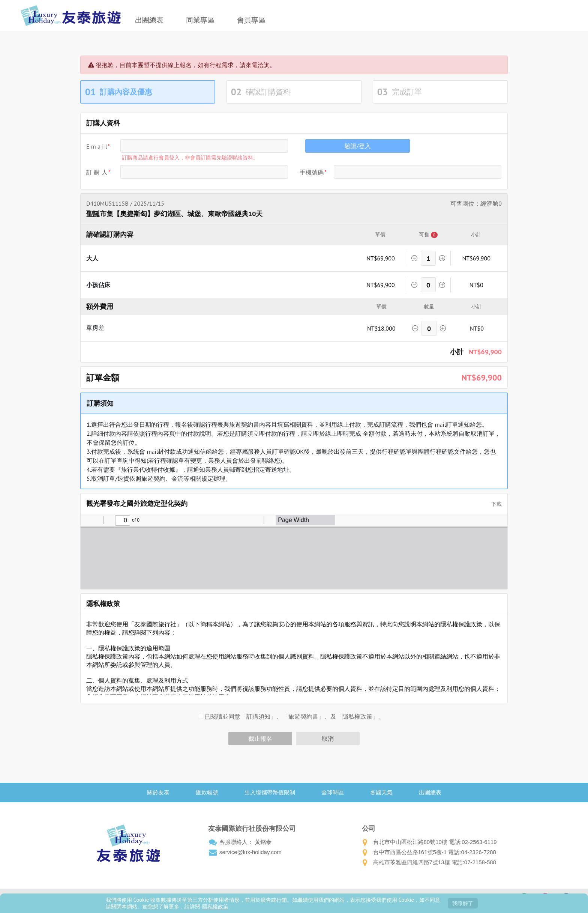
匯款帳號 (207, 792)
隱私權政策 (215, 906)
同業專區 (200, 20)
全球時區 (333, 792)
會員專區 (251, 20)
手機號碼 (312, 172)
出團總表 (149, 20)
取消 (328, 739)
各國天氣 (381, 792)
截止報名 (260, 739)
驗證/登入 (358, 146)
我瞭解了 (463, 903)
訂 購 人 (97, 172)
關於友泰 (158, 792)
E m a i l (97, 146)
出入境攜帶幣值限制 (270, 792)
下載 (494, 504)
